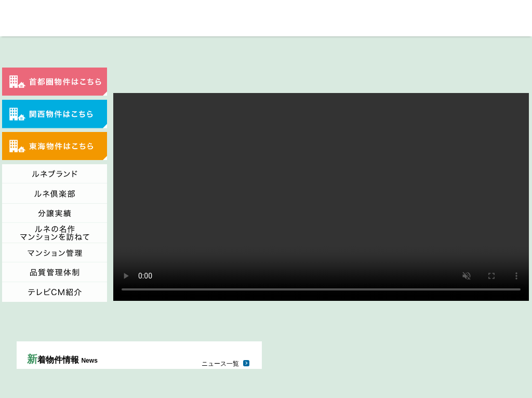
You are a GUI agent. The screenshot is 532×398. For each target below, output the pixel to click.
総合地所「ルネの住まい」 (17, 18)
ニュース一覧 (220, 364)
